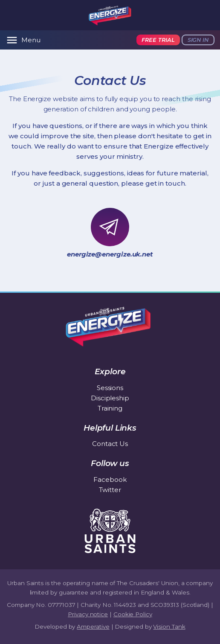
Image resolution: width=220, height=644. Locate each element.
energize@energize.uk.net (110, 254)
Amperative (93, 627)
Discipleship (110, 398)
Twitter (110, 490)
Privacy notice (88, 614)
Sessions (110, 388)
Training (110, 408)
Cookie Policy (133, 614)
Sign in (198, 40)
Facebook (110, 479)
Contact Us (110, 444)
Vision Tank (169, 627)
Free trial (158, 40)
